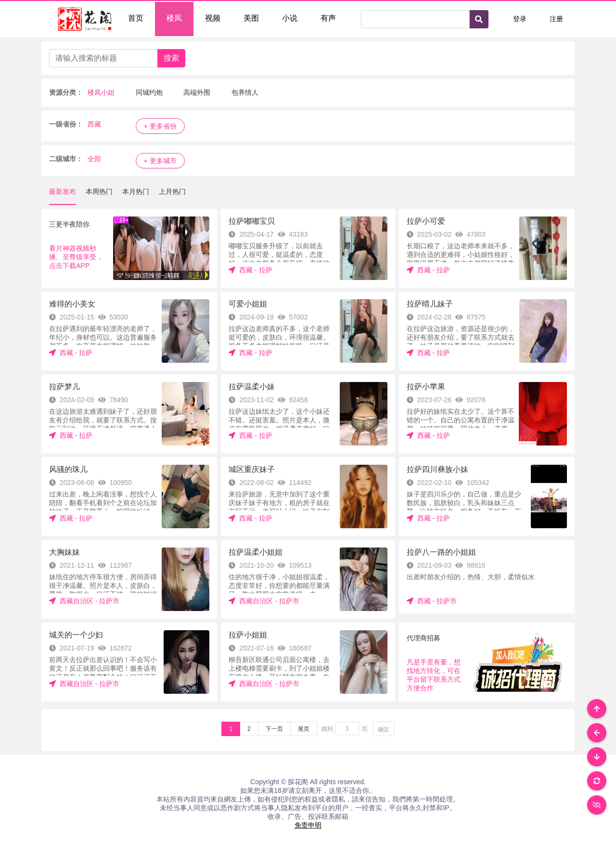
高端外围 (197, 92)
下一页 (274, 729)
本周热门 (99, 191)
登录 (520, 19)
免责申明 (308, 825)
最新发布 (63, 191)
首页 (136, 18)
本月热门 (136, 191)
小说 (290, 18)
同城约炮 (149, 92)
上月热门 (172, 191)
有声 (328, 18)
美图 (251, 18)
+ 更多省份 (160, 126)
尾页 (304, 729)
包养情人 (245, 92)
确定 (384, 729)
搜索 (171, 58)
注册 (556, 19)
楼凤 (174, 18)
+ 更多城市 (160, 161)
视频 (213, 18)
